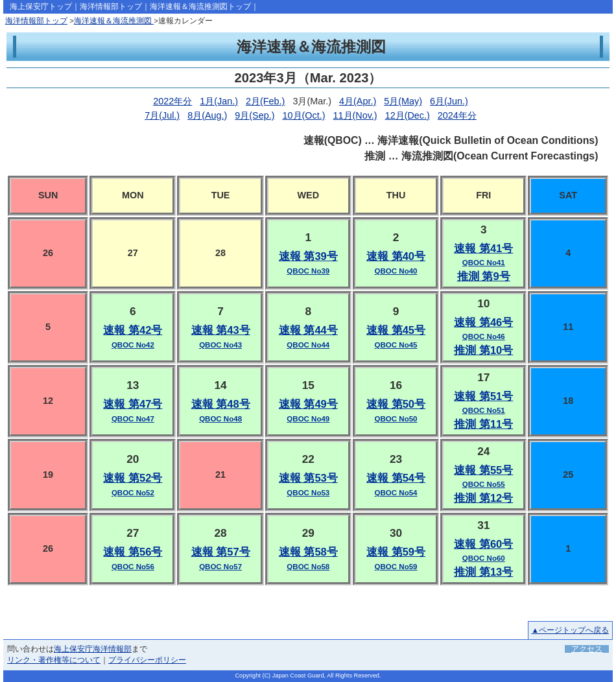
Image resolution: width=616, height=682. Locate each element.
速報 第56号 (133, 552)
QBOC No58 (308, 567)
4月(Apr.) (358, 101)
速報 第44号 (308, 330)
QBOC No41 (484, 263)
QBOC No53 (308, 493)
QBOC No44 (308, 345)
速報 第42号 (133, 330)
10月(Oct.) (304, 115)
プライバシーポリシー (147, 660)
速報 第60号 (483, 544)
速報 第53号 (308, 478)
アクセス (587, 649)
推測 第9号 (484, 276)
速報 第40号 (396, 256)
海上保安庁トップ (41, 6)
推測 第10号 (483, 350)
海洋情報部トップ (111, 6)
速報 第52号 (133, 478)
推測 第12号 (483, 498)
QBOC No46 (484, 336)
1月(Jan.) (219, 101)
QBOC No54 (396, 493)
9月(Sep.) (255, 115)
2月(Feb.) (265, 101)
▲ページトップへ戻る (570, 630)
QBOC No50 (396, 419)
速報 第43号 (221, 330)
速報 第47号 (133, 404)
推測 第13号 (483, 572)
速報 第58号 (308, 552)
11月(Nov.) (355, 115)
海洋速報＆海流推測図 (114, 21)
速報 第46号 (483, 323)
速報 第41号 (483, 249)
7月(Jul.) (162, 115)
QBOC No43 (220, 345)
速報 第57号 (221, 552)
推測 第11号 (483, 424)
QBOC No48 (220, 419)
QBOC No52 (133, 493)
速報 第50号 (396, 404)
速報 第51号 (483, 396)
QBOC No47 (133, 419)
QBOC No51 (484, 410)
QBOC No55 (484, 484)
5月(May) (403, 101)
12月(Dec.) (408, 115)
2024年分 (457, 115)
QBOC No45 (396, 345)
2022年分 (172, 101)
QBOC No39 (308, 271)
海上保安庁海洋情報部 (93, 649)
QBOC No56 (133, 567)
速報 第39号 (308, 256)
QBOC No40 (396, 271)
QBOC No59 (396, 567)
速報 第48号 (221, 404)
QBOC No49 (308, 419)
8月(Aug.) (207, 115)
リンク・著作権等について (54, 660)
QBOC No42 (133, 345)
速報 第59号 (396, 552)
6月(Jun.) (449, 101)
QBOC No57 (220, 567)
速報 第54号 (396, 478)
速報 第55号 (483, 470)
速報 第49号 (308, 404)
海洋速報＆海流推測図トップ (200, 6)
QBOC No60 (484, 558)
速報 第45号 (396, 330)
